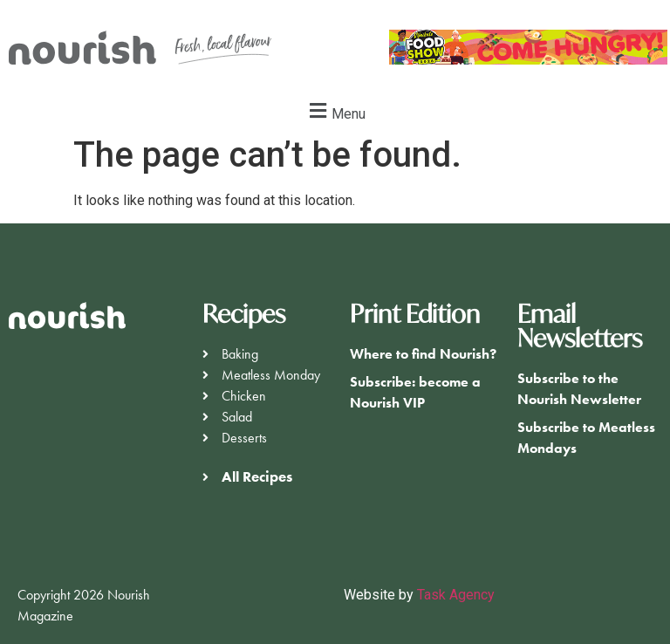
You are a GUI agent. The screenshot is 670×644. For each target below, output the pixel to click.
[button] (335, 111)
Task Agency (456, 595)
